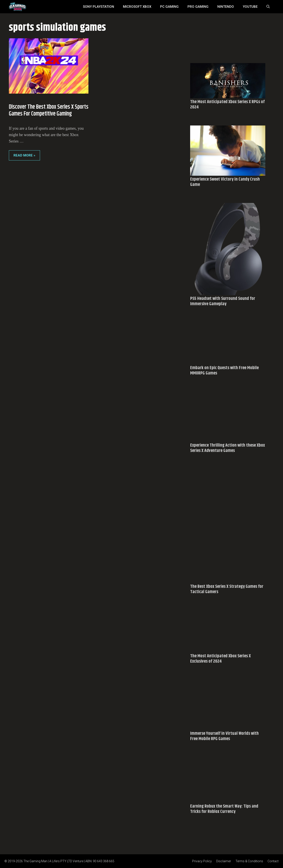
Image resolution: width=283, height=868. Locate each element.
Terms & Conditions (249, 861)
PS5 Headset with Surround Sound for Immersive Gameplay (223, 301)
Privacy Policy (202, 861)
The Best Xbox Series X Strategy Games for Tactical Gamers (227, 589)
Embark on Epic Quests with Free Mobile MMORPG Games (224, 371)
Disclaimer (224, 861)
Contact (273, 861)
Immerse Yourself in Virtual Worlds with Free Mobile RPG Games (224, 736)
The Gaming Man (35, 861)
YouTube (250, 7)
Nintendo (226, 7)
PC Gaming (169, 7)
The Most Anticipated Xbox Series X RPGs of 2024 (227, 105)
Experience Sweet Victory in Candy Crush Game (225, 182)
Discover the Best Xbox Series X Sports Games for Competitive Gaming (49, 110)
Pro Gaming (198, 7)
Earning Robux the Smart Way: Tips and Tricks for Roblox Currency (224, 809)
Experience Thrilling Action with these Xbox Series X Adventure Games (228, 448)
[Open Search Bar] (268, 7)
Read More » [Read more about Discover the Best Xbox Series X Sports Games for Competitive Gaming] (24, 155)
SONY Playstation (98, 7)
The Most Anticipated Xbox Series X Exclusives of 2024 (220, 659)
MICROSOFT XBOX (137, 7)
